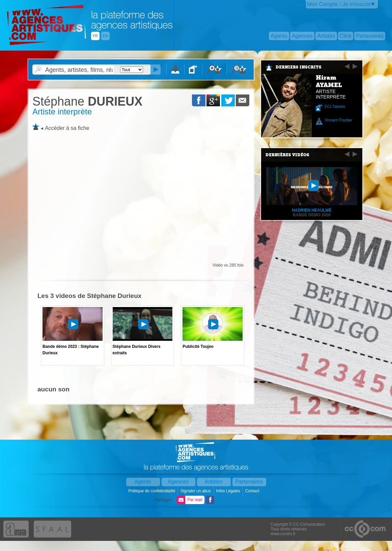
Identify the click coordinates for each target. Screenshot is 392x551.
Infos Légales (229, 491)
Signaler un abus (196, 491)
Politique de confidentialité (152, 491)
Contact (253, 491)
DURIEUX (87, 101)
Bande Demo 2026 (312, 215)
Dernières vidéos (287, 155)
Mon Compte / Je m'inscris (339, 4)
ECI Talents (335, 107)
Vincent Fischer (338, 120)
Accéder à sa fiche (67, 128)
